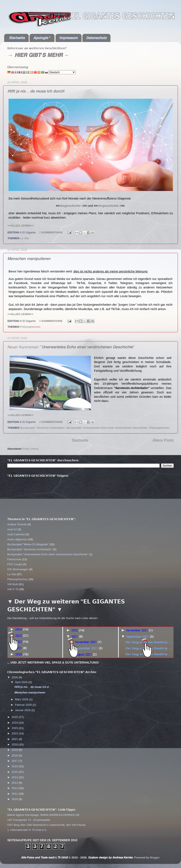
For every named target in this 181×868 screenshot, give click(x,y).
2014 (15, 777)
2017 (15, 761)
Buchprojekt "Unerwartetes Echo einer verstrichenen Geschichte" (107, 428)
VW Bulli (13, 584)
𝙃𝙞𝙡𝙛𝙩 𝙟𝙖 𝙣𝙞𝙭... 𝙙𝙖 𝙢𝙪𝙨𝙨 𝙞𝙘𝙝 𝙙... (33, 687)
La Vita (25, 238)
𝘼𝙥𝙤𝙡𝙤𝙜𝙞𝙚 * (42, 38)
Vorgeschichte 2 (109, 206)
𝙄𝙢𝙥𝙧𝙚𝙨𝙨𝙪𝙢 (68, 38)
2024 (15, 723)
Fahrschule (14, 559)
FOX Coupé (15, 564)
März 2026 (22, 699)
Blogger (155, 858)
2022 (15, 733)
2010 (15, 799)
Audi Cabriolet (16, 534)
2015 (15, 772)
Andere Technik (17, 524)
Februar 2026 (24, 705)
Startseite (80, 440)
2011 (15, 794)
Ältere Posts (163, 440)
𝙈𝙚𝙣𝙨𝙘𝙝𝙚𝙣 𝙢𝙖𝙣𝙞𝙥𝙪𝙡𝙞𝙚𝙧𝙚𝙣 (29, 259)
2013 (15, 783)
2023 (15, 728)
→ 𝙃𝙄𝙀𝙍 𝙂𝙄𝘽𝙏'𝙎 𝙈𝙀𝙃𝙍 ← (38, 55)
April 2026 (22, 682)
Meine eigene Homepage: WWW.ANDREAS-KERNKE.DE (43, 815)
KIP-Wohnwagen (18, 569)
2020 (15, 744)
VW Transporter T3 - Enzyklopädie (29, 820)
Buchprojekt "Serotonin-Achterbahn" (43, 428)
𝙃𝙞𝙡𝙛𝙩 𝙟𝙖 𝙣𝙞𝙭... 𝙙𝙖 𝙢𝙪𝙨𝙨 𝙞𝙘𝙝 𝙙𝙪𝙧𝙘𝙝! (36, 91)
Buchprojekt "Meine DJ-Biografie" (28, 544)
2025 (15, 717)
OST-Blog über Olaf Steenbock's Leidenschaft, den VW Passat (46, 825)
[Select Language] (62, 72)
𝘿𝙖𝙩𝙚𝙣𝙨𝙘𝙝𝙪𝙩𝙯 (96, 38)
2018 (15, 755)
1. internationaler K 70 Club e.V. (27, 830)
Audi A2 (12, 529)
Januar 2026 (23, 710)
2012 (15, 788)
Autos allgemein (17, 539)
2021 (15, 739)
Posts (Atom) (31, 449)
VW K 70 (13, 589)
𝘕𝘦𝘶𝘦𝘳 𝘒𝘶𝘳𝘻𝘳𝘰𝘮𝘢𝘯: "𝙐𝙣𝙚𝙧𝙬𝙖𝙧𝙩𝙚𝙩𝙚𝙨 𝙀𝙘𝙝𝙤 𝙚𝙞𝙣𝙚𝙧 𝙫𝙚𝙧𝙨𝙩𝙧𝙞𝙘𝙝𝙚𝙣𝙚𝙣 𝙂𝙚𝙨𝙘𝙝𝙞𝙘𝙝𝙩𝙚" (71, 347)
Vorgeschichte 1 (71, 206)
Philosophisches (30, 327)
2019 (15, 750)
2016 (15, 766)
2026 (15, 677)
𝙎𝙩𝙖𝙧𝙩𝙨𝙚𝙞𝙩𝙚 (17, 38)
